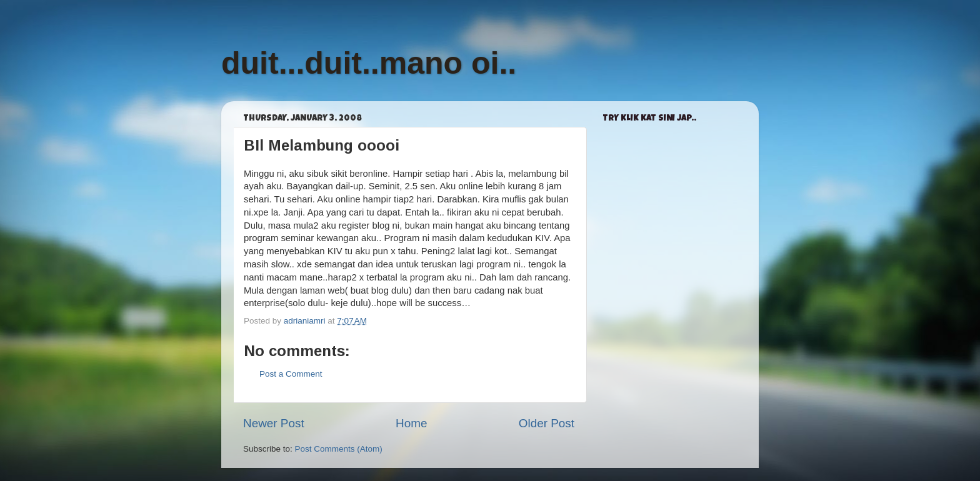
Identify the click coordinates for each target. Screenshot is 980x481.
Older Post (547, 423)
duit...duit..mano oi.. (369, 63)
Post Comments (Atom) (339, 449)
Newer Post (274, 423)
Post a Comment (291, 374)
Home (411, 423)
